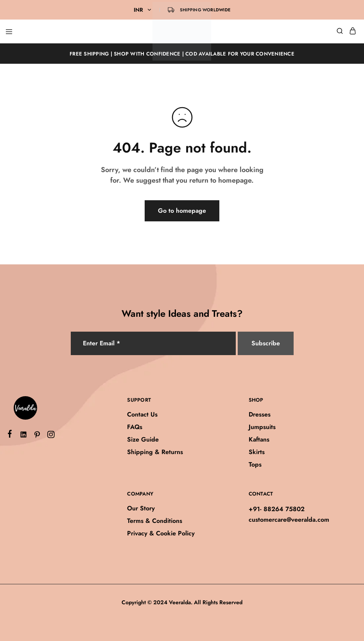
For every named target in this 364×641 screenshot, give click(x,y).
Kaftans (259, 439)
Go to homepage (182, 211)
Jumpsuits (262, 427)
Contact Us (142, 414)
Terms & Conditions (155, 521)
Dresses (260, 414)
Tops (255, 464)
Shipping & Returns (155, 452)
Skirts (257, 452)
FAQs (135, 427)
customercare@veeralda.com (289, 520)
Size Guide (143, 439)
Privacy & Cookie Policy (161, 533)
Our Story (141, 508)
